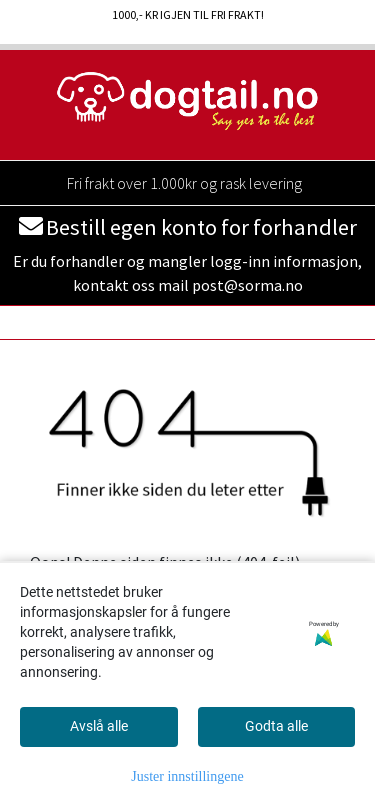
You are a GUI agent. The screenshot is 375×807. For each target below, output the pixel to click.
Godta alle (276, 726)
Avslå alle (99, 726)
